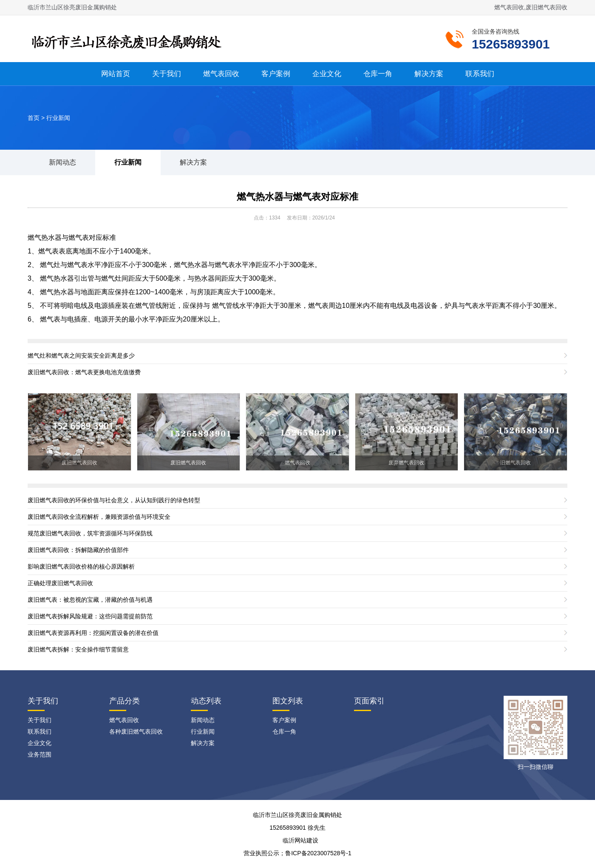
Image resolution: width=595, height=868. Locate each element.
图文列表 (288, 701)
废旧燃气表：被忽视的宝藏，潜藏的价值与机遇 (90, 600)
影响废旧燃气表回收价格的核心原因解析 (81, 566)
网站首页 (116, 74)
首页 (34, 118)
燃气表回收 (221, 74)
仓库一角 (378, 74)
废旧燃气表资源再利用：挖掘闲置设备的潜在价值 (93, 633)
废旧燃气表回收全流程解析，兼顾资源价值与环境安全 (99, 517)
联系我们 (480, 74)
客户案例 (276, 74)
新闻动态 (62, 162)
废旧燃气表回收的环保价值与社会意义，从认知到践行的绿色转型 (114, 500)
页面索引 (369, 701)
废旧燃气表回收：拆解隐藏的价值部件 (78, 550)
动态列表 (206, 701)
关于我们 (167, 74)
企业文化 (327, 74)
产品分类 (125, 701)
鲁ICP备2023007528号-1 (318, 853)
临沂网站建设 (300, 840)
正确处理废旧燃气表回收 (60, 583)
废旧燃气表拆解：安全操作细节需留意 (78, 649)
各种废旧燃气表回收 (136, 731)
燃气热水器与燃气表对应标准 (297, 197)
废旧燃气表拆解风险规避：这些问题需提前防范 (90, 616)
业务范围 (40, 754)
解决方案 (429, 74)
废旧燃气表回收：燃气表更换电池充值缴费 (84, 372)
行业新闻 (58, 118)
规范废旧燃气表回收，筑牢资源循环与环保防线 (90, 533)
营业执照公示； (264, 853)
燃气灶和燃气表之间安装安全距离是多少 (81, 356)
